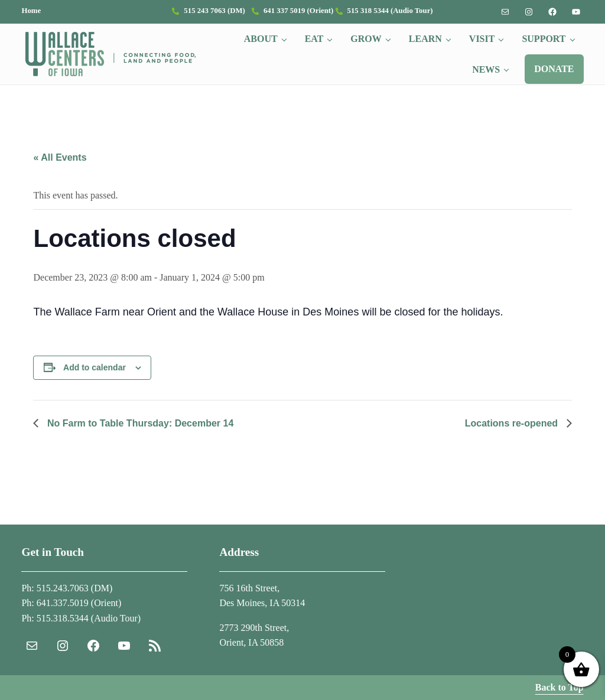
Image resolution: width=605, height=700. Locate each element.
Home (31, 11)
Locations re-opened (513, 423)
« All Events (60, 157)
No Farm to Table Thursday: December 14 (139, 423)
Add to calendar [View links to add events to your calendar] (95, 367)
